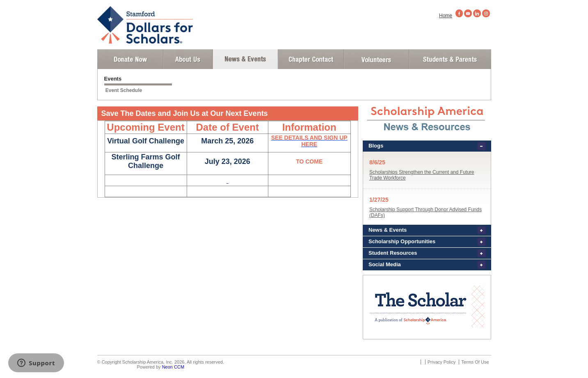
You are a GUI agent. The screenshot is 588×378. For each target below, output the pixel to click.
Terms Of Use (475, 362)
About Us (188, 59)
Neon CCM (173, 367)
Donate (130, 59)
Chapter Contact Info (311, 59)
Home (446, 16)
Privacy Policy (442, 362)
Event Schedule (124, 90)
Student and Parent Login (450, 59)
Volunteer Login (376, 59)
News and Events (245, 59)
